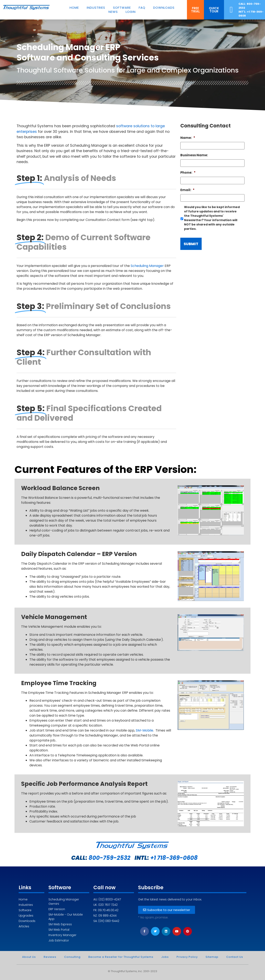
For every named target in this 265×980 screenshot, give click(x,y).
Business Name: (194, 165)
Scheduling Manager (147, 276)
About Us (29, 957)
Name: (188, 148)
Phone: (188, 183)
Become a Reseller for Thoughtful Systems (121, 957)
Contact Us (235, 957)
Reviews (50, 957)
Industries (96, 8)
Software (122, 8)
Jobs (165, 957)
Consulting (72, 957)
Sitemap (212, 957)
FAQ (142, 8)
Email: (187, 200)
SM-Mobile (145, 730)
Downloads (164, 8)
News (113, 12)
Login (131, 12)
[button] (195, 10)
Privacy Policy (187, 957)
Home (74, 8)
